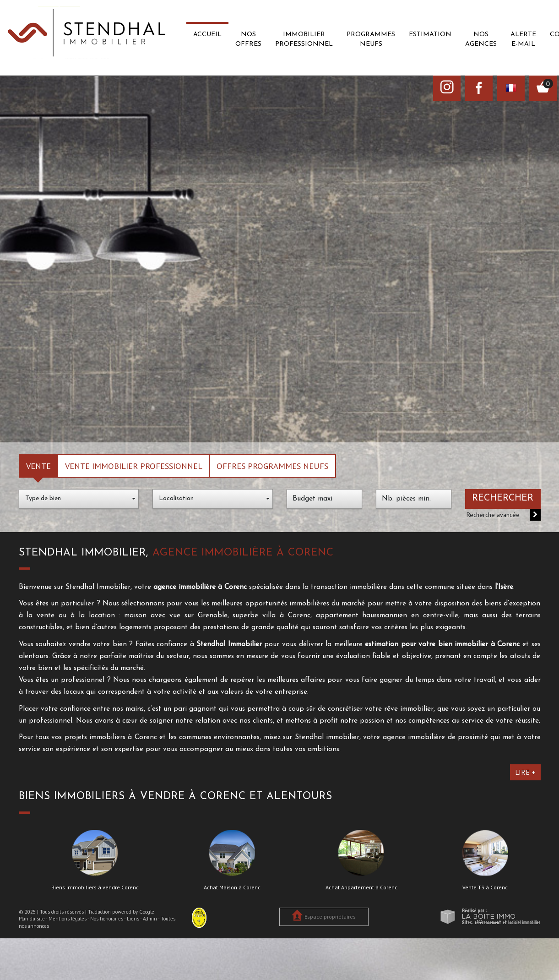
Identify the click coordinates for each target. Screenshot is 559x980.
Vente (38, 466)
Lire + (525, 772)
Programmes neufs (371, 39)
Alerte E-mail (523, 39)
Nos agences (481, 39)
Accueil (207, 35)
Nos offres (248, 39)
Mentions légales (68, 919)
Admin (150, 919)
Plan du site (32, 919)
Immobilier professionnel (304, 39)
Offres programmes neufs (272, 466)
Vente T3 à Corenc (485, 887)
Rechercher (503, 498)
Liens (133, 919)
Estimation (430, 35)
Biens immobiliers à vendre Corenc (95, 887)
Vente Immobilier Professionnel (134, 466)
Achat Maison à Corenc (232, 887)
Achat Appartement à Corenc (361, 887)
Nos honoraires (107, 919)
